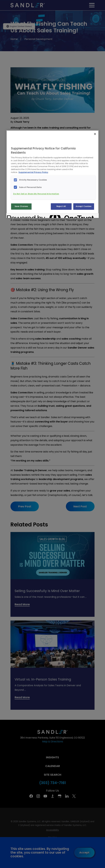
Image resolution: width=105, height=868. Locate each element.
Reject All (61, 206)
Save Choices (21, 206)
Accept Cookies (84, 206)
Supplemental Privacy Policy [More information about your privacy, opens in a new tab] (33, 172)
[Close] (95, 134)
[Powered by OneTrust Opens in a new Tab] (18, 216)
